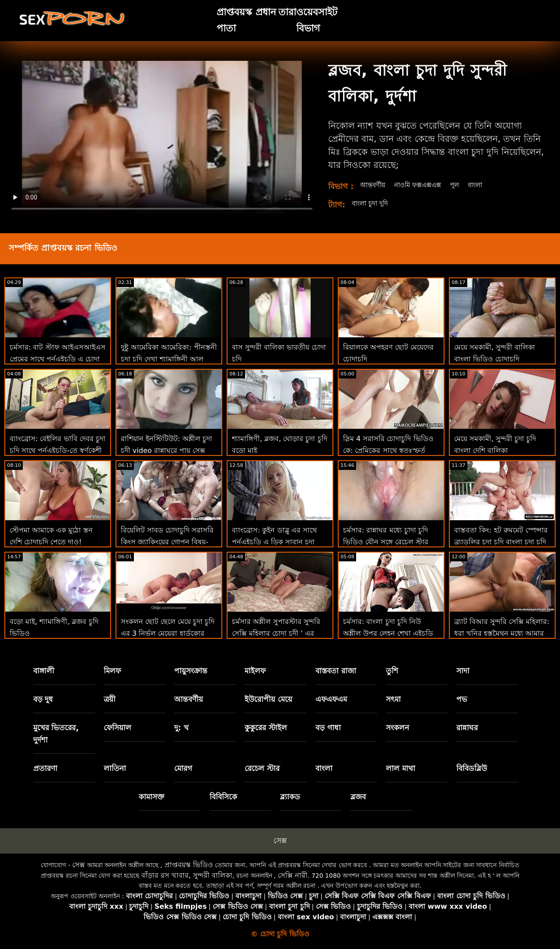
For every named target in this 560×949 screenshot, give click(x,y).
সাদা (463, 671)
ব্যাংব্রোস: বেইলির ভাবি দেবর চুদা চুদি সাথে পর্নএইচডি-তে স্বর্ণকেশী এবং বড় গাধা (58, 450)
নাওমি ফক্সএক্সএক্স (422, 185)
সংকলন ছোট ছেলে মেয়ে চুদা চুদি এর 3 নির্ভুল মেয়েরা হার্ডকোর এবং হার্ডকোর (168, 633)
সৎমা (393, 699)
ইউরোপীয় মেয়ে (268, 699)
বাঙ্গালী (44, 671)
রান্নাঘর (467, 728)
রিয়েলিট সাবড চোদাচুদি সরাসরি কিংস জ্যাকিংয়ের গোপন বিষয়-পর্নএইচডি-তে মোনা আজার (167, 542)
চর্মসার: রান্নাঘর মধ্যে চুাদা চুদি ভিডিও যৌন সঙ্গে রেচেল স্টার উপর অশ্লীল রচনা (386, 542)
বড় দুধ (43, 699)
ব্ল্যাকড (290, 797)
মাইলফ (255, 671)
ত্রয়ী (110, 699)
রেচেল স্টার (262, 768)
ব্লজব (358, 797)
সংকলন (397, 728)
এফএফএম (331, 699)
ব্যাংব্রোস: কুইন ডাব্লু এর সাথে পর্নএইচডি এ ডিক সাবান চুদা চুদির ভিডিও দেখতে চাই (274, 542)
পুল (462, 185)
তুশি (392, 671)
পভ (462, 699)
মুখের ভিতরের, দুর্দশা (56, 734)
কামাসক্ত (152, 797)
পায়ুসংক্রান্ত (191, 671)
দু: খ (181, 728)
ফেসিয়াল (117, 728)
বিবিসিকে (223, 797)
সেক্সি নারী (293, 875)
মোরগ (183, 768)
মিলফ (112, 671)
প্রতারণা (45, 768)
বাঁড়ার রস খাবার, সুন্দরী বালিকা (187, 875)
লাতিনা (115, 768)
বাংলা (484, 185)
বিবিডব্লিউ (472, 768)
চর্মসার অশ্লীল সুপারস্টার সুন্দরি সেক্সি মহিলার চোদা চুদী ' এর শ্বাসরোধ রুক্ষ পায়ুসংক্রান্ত (276, 633)
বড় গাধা (328, 728)
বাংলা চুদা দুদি (372, 203)
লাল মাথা (401, 768)
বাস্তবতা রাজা (336, 671)
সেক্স (280, 840)
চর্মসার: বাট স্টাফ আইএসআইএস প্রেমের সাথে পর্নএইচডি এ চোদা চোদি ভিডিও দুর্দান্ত (58, 359)
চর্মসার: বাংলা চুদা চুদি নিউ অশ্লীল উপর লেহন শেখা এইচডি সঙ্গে (388, 633)
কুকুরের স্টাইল (266, 728)
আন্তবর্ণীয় (374, 185)
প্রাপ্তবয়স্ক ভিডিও (189, 865)
